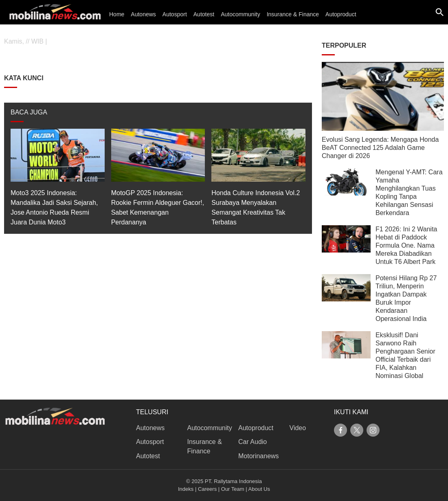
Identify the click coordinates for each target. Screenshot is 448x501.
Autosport (175, 14)
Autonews (143, 14)
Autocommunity (240, 14)
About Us (259, 489)
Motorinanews (259, 456)
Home (117, 14)
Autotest (204, 14)
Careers (207, 489)
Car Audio (253, 442)
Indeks (186, 489)
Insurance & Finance (293, 14)
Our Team (233, 489)
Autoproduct (341, 14)
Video (298, 428)
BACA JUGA (29, 112)
